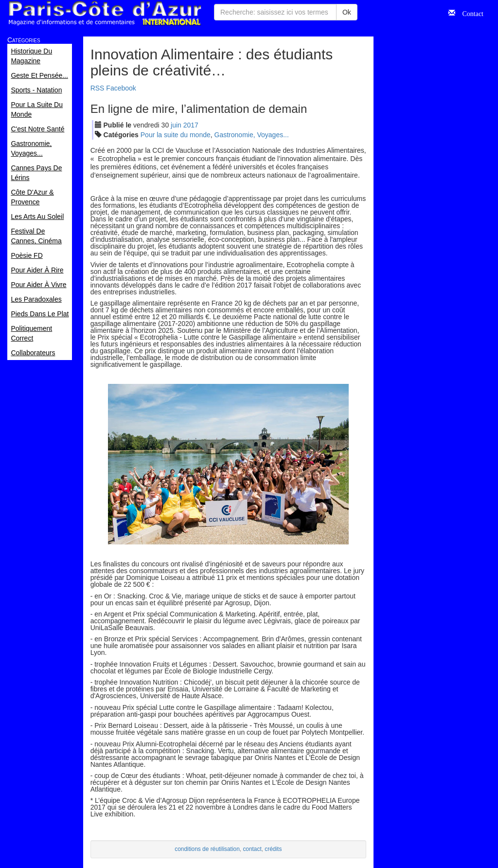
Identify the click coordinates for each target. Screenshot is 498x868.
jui (176, 125)
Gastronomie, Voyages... (252, 135)
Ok (347, 12)
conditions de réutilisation (207, 849)
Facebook (121, 88)
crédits (273, 849)
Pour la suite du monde (176, 135)
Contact (469, 13)
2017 (191, 125)
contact (252, 849)
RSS (98, 88)
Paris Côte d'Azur (105, 13)
